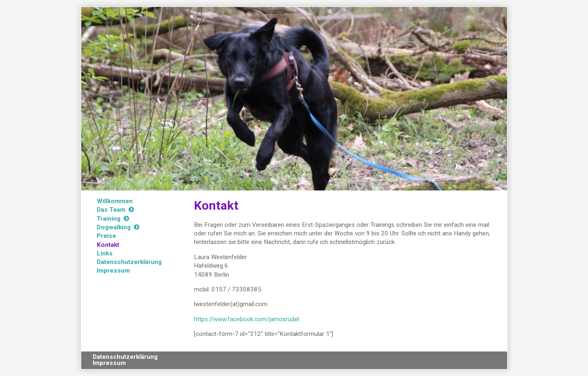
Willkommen (115, 201)
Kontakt (108, 245)
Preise (106, 236)
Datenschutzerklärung (129, 262)
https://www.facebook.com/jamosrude (246, 319)
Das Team (111, 210)
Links (105, 253)
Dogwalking (114, 227)
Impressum (113, 271)
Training (109, 219)
